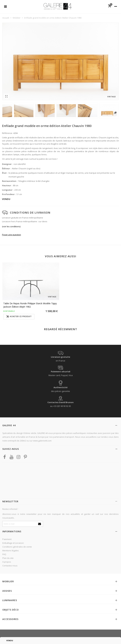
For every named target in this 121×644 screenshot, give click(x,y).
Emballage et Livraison (13, 543)
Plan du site (8, 558)
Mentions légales (11, 550)
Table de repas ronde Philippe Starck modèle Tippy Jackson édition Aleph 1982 (30, 305)
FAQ (4, 554)
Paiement (7, 539)
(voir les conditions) (11, 226)
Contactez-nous (10, 566)
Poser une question (12, 235)
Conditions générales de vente (17, 547)
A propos (7, 562)
